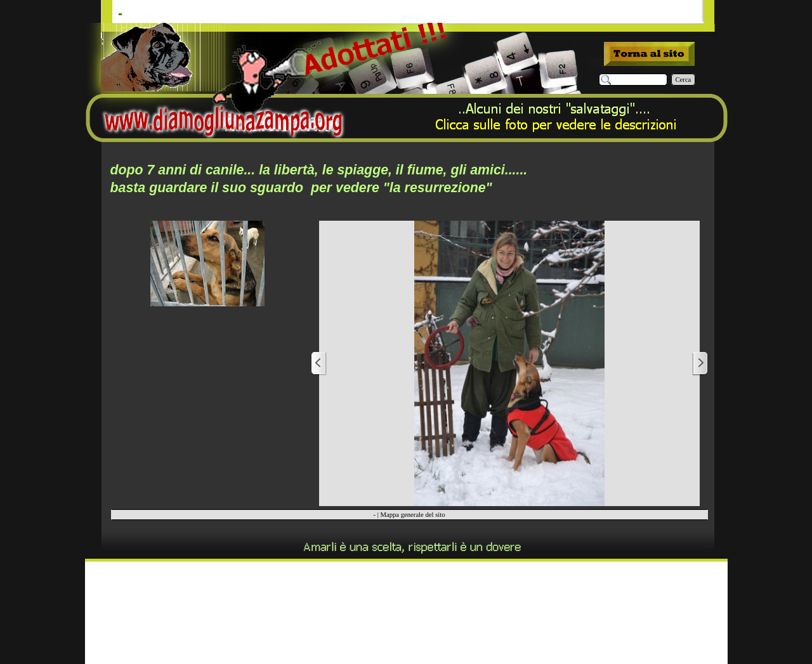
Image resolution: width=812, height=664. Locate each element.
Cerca (684, 80)
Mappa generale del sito (412, 515)
